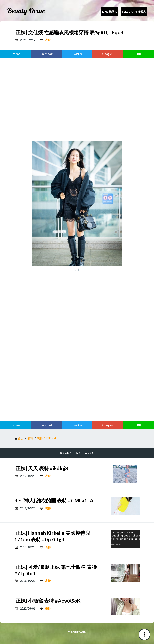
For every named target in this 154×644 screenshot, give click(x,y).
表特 (48, 40)
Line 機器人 (110, 12)
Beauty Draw (26, 11)
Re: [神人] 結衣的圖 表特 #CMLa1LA (54, 500)
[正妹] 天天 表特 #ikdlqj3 (41, 468)
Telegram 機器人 (134, 12)
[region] (77, 97)
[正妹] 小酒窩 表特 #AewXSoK (47, 601)
